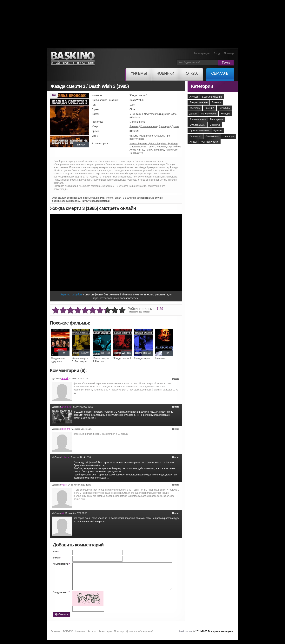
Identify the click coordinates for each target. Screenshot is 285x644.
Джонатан (67, 407)
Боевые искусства (212, 97)
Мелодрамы (217, 119)
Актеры (92, 631)
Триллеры (164, 126)
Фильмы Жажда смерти (142, 136)
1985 (132, 105)
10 (122, 310)
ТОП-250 (68, 631)
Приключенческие (199, 131)
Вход (217, 53)
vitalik (64, 485)
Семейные (195, 136)
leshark (65, 457)
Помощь (229, 53)
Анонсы (194, 97)
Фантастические (210, 142)
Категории (202, 86)
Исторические (209, 114)
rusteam (66, 429)
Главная (56, 631)
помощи (105, 201)
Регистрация (202, 53)
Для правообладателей (140, 631)
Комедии (226, 114)
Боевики (134, 126)
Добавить (62, 614)
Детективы (225, 108)
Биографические (199, 102)
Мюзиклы (215, 125)
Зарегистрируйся (71, 294)
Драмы (175, 126)
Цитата (176, 378)
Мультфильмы (197, 125)
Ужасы (193, 142)
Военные (209, 108)
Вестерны (195, 108)
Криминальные (149, 126)
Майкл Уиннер (137, 122)
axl (63, 513)
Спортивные (212, 136)
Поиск (226, 63)
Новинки (80, 631)
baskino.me (186, 631)
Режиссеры (105, 631)
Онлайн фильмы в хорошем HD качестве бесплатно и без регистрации (73, 59)
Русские (218, 131)
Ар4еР (65, 378)
